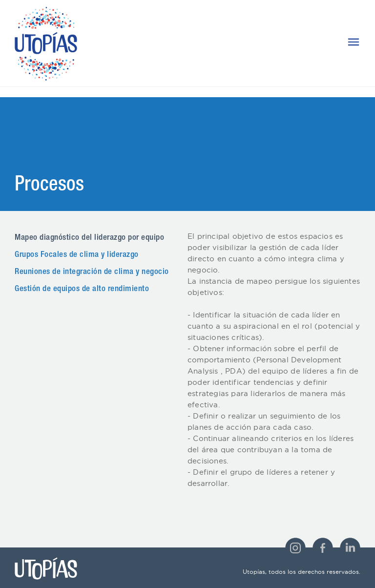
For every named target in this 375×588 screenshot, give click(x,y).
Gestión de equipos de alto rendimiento (82, 289)
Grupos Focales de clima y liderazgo (77, 255)
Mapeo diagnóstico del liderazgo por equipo (89, 238)
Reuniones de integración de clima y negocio (92, 272)
